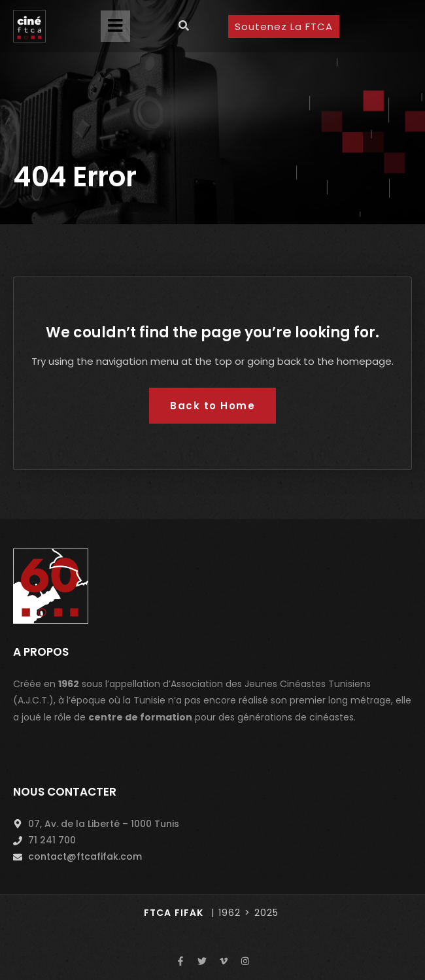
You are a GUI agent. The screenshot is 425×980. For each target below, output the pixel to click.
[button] (115, 26)
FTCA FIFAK (174, 913)
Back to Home (212, 406)
